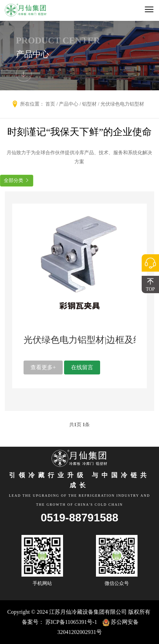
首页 (50, 104)
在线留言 (82, 367)
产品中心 (69, 104)
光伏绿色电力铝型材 (122, 104)
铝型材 (89, 104)
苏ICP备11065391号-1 (71, 622)
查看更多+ (43, 367)
